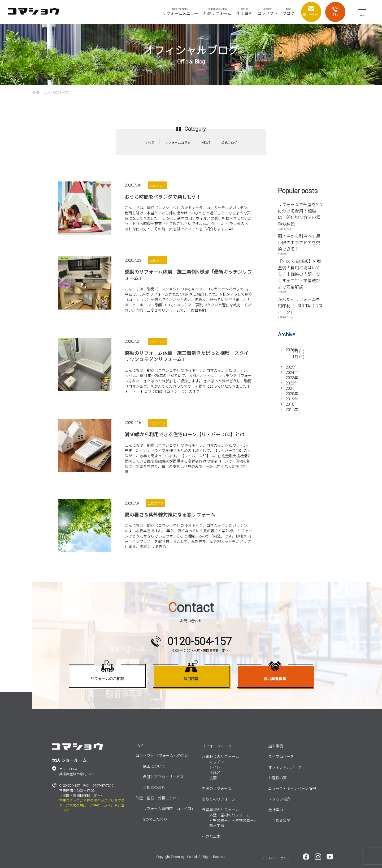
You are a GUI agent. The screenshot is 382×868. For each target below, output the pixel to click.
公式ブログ (229, 143)
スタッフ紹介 (279, 799)
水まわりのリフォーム (220, 757)
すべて (149, 143)
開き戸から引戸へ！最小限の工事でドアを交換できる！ (299, 243)
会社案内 (276, 810)
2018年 (292, 407)
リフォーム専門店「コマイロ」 (169, 809)
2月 (295, 355)
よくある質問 (279, 820)
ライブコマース (281, 757)
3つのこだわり (155, 819)
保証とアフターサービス (163, 777)
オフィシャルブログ (285, 767)
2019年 (292, 402)
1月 (295, 361)
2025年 (292, 370)
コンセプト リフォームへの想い (162, 756)
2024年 (292, 375)
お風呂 (215, 773)
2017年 (292, 413)
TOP (139, 745)
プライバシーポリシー (277, 858)
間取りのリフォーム (219, 799)
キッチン (217, 762)
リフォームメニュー (219, 746)
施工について (154, 766)
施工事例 (276, 746)
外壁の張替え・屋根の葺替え (233, 820)
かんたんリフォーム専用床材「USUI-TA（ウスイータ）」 (300, 306)
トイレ (215, 767)
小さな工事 (211, 836)
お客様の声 (277, 778)
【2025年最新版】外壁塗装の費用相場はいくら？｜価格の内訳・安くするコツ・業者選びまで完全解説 (299, 274)
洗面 (213, 778)
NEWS (206, 143)
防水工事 (217, 826)
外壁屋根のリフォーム (220, 810)
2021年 (292, 391)
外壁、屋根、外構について (158, 798)
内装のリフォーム (217, 789)
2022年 (292, 386)
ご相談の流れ (154, 787)
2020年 (292, 397)
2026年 (292, 350)
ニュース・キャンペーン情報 (292, 789)
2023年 (292, 381)
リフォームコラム (178, 143)
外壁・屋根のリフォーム (230, 815)
